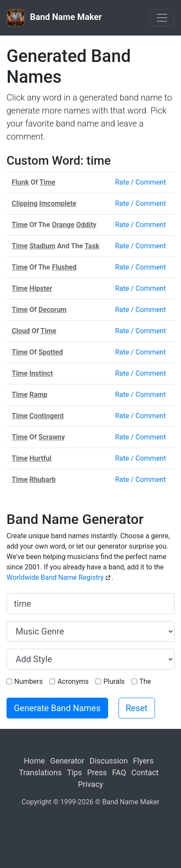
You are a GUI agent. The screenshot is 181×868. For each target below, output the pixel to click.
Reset (137, 708)
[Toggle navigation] (162, 18)
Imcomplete (58, 203)
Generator (67, 761)
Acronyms (73, 681)
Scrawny (51, 437)
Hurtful (41, 458)
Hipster (41, 288)
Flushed (64, 267)
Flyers (143, 761)
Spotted (50, 352)
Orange (63, 225)
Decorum (52, 310)
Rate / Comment (140, 182)
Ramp (39, 395)
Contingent (47, 416)
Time (48, 182)
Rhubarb (43, 480)
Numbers (28, 681)
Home (34, 761)
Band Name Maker (54, 18)
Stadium (43, 246)
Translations (41, 772)
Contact (145, 772)
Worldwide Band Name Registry (55, 577)
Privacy (90, 784)
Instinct (41, 373)
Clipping (25, 203)
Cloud (21, 331)
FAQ (119, 772)
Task (92, 246)
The (145, 681)
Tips (74, 772)
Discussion (109, 761)
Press (97, 772)
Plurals (114, 681)
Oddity (86, 225)
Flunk (20, 182)
